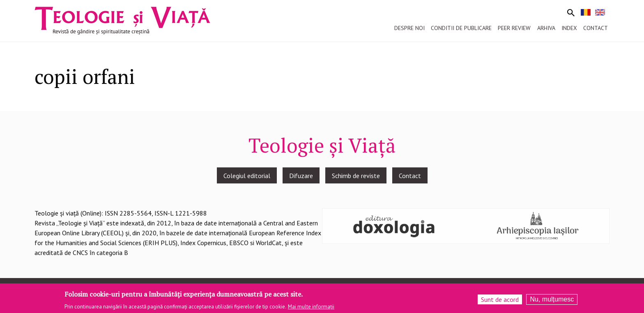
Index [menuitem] (569, 28)
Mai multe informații (311, 308)
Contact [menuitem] (596, 28)
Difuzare (301, 176)
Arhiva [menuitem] (546, 28)
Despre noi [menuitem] (409, 28)
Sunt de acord (500, 301)
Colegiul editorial (247, 176)
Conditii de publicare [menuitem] (461, 28)
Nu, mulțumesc (552, 301)
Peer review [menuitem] (514, 28)
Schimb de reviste (356, 176)
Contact (410, 176)
